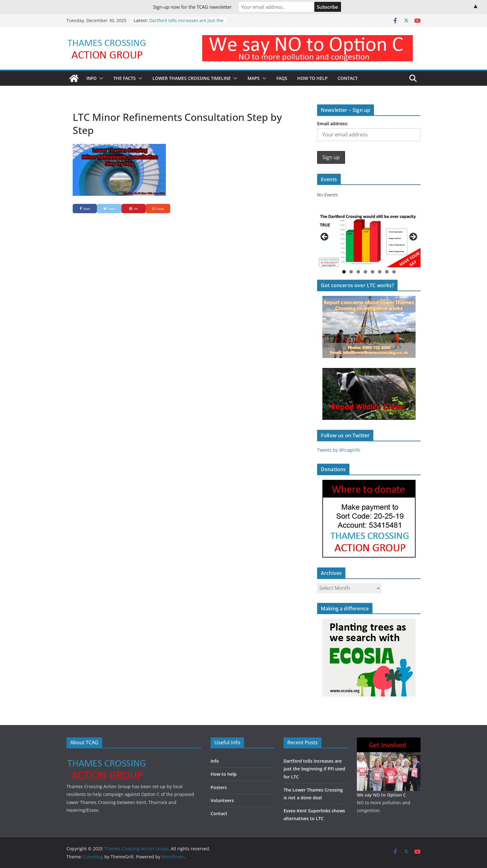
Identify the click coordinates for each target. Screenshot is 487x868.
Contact (348, 78)
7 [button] (387, 272)
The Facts (125, 78)
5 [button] (373, 272)
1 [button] (344, 272)
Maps (254, 78)
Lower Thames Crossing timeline (192, 78)
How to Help (312, 78)
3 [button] (358, 272)
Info (91, 78)
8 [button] (394, 272)
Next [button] (413, 237)
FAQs (282, 78)
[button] (100, 78)
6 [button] (380, 272)
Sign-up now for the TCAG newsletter (192, 7)
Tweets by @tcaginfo (339, 450)
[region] (369, 239)
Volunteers (222, 800)
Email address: (333, 124)
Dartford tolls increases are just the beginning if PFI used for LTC (186, 23)
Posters (219, 787)
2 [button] (351, 272)
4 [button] (365, 272)
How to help (224, 774)
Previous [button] (325, 237)
